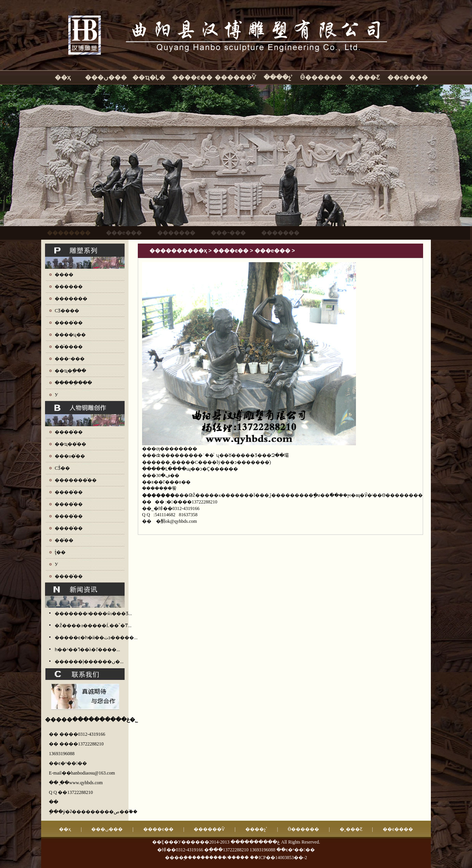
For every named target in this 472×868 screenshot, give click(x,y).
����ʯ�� (70, 335)
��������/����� (220, 858)
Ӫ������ (321, 77)
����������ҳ (178, 251)
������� (71, 299)
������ (69, 287)
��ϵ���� (408, 77)
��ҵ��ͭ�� (70, 444)
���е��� (272, 251)
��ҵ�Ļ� (149, 77)
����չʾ (278, 77)
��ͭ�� (64, 540)
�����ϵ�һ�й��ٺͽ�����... (96, 638)
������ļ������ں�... (89, 662)
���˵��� (70, 359)
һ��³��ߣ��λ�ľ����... (87, 650)
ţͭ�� (60, 552)
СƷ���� (67, 311)
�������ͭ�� (76, 480)
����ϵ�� (192, 77)
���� (64, 275)
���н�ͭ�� (70, 456)
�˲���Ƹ (364, 77)
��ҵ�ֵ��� (70, 371)
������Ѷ (235, 77)
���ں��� (106, 77)
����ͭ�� (69, 323)
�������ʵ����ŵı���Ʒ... (93, 614)
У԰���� (56, 395)
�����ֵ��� (73, 383)
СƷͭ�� (62, 468)
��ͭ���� (69, 347)
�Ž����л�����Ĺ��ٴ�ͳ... (93, 626)
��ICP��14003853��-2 (279, 858)
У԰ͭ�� (56, 564)
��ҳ (63, 77)
